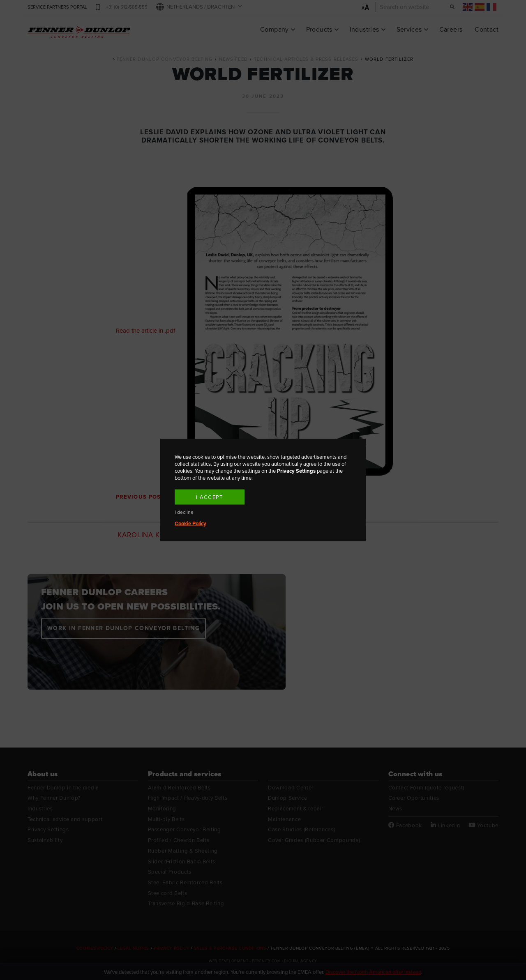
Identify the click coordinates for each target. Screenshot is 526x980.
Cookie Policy (190, 523)
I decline (184, 512)
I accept (209, 497)
